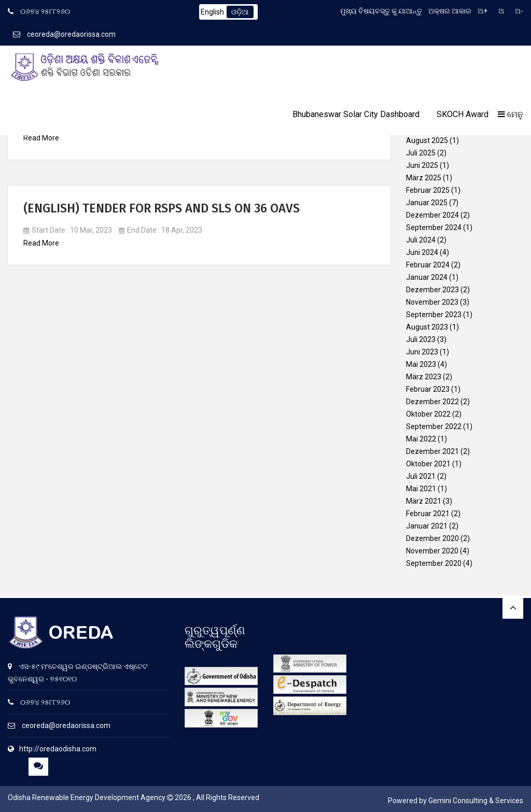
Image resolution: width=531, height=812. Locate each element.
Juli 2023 (421, 339)
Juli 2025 (421, 153)
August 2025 (427, 140)
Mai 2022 (421, 439)
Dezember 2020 (432, 538)
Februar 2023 (428, 389)
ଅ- (519, 11)
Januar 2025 (427, 203)
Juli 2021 (421, 476)
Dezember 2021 (432, 451)
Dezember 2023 (432, 290)
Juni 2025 (422, 165)
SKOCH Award (463, 114)
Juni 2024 (422, 252)
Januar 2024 (427, 277)
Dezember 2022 (432, 402)
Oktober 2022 (428, 414)
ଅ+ (483, 11)
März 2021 (424, 501)
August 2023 (427, 327)
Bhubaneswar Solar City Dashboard (356, 114)
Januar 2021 (427, 526)
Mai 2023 (421, 364)
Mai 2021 (421, 489)
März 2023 (424, 377)
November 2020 (432, 551)
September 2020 (434, 563)
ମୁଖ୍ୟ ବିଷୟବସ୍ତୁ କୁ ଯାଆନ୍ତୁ (381, 11)
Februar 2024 (428, 265)
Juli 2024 (421, 240)
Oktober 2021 (428, 464)
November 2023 (432, 302)
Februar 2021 (428, 514)
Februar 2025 (428, 190)
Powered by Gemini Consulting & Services (456, 801)
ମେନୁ (511, 114)
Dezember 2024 (432, 215)
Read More (41, 138)
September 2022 (434, 426)
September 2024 (434, 227)
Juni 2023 (422, 352)
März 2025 (424, 178)
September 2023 (434, 315)
